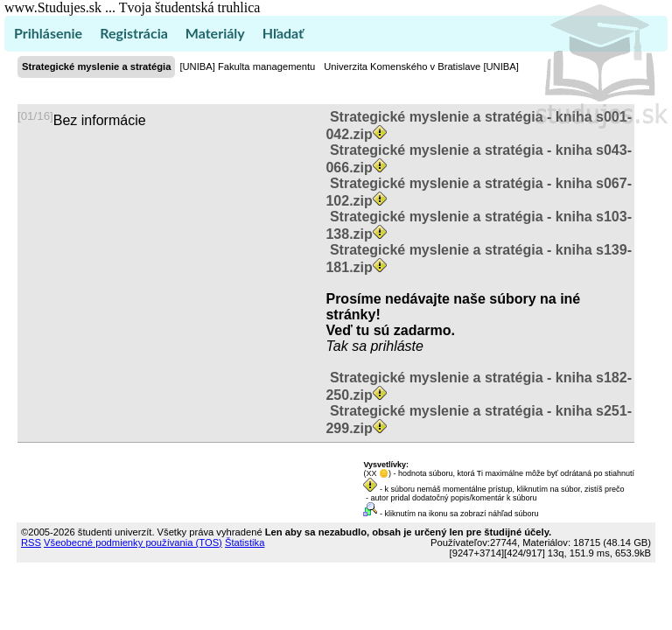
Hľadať (283, 33)
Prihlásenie (48, 33)
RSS (31, 542)
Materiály (215, 33)
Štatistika (245, 542)
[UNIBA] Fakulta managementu (247, 66)
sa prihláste (388, 346)
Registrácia (134, 33)
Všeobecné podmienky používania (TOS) (133, 542)
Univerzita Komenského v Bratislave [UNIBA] (421, 66)
